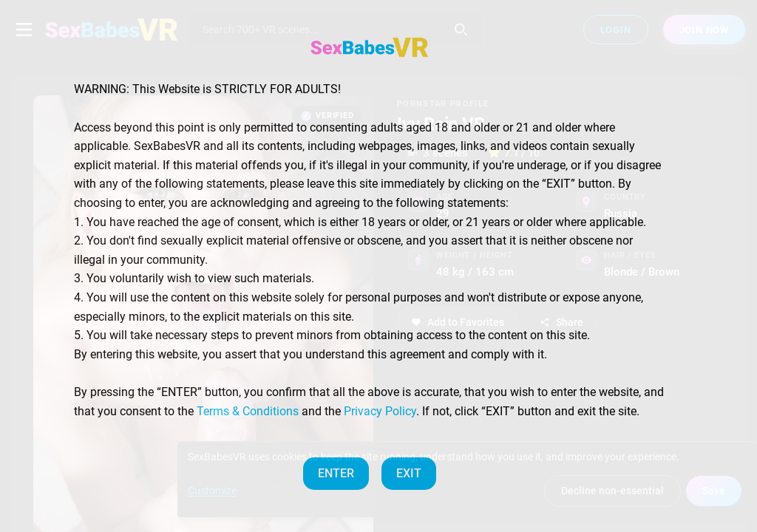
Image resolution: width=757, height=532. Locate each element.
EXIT (409, 473)
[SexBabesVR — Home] (370, 47)
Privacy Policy (380, 411)
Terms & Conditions (248, 411)
